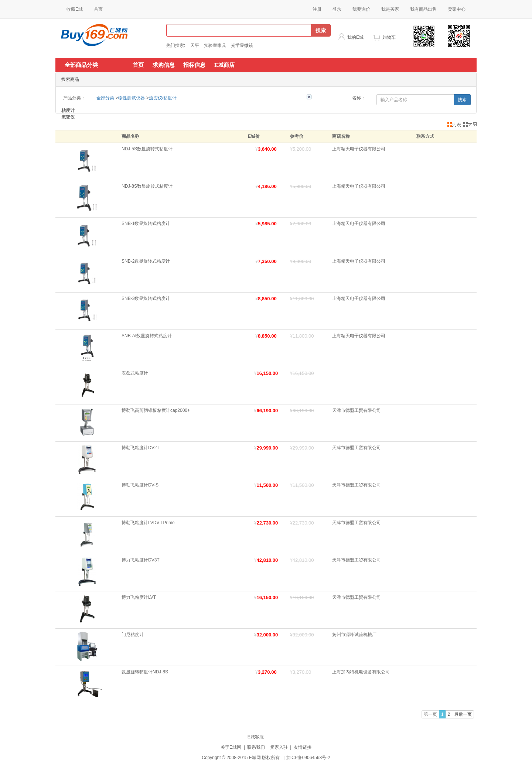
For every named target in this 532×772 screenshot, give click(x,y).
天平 (195, 45)
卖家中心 (457, 9)
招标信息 (194, 65)
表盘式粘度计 (135, 373)
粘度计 (68, 110)
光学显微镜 (242, 45)
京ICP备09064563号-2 (308, 758)
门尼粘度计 (133, 635)
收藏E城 (75, 9)
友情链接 (303, 747)
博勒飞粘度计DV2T (141, 448)
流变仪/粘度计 (163, 98)
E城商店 (224, 65)
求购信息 (164, 65)
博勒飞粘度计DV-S (140, 485)
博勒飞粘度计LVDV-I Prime (148, 523)
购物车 (389, 37)
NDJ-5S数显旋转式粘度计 (147, 149)
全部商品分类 (81, 65)
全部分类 (105, 98)
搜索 (321, 30)
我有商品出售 (423, 9)
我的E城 (355, 37)
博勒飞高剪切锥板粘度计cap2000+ (156, 410)
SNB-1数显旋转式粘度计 (146, 223)
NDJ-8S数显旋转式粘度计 (147, 186)
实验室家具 (215, 45)
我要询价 (361, 9)
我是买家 (390, 9)
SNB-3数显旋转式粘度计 (146, 298)
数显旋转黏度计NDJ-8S (145, 672)
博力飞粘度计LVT (139, 597)
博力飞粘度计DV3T (141, 560)
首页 (98, 9)
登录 (337, 9)
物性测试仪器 (132, 98)
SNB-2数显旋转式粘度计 (146, 261)
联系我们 (256, 747)
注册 (317, 9)
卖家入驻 (279, 747)
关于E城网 (231, 747)
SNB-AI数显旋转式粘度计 (147, 336)
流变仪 (68, 117)
